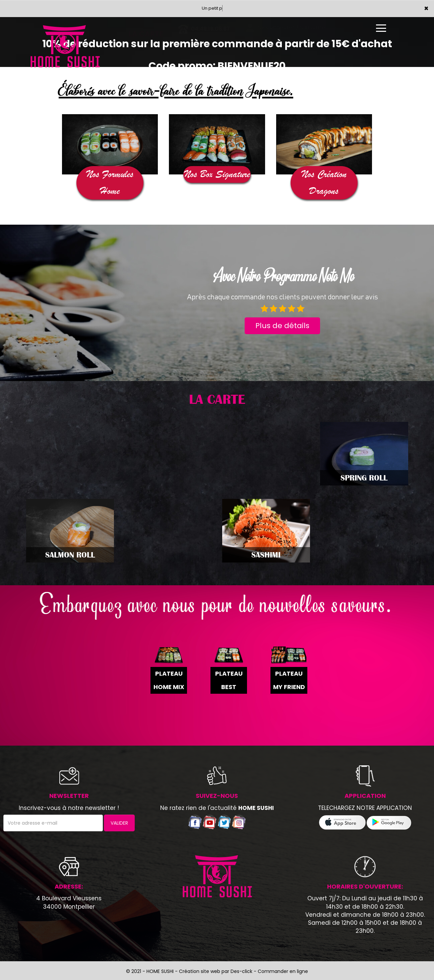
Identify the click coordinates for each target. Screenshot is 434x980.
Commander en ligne (283, 971)
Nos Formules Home (110, 183)
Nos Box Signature (217, 174)
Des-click (241, 971)
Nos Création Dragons (324, 183)
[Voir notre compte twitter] (224, 822)
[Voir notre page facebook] (195, 822)
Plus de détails (282, 326)
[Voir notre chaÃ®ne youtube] (210, 822)
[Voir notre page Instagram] (239, 822)
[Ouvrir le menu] (381, 28)
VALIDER (119, 823)
